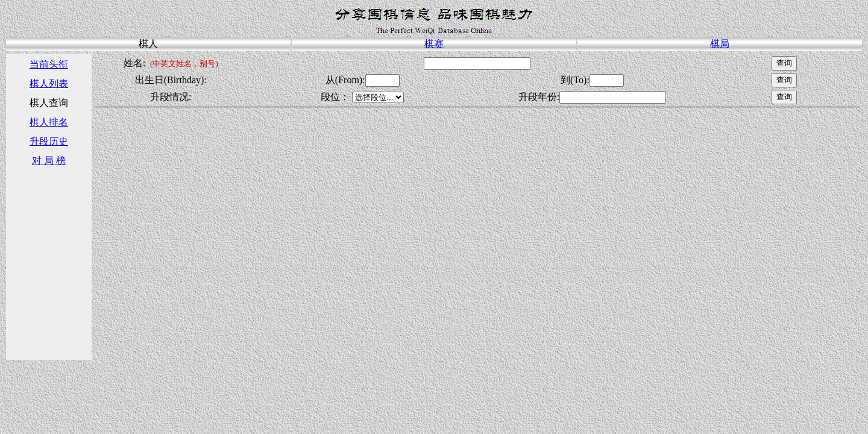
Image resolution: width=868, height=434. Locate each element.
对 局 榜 (49, 161)
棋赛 (434, 44)
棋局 (720, 44)
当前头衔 (49, 64)
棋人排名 (49, 122)
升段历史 (49, 141)
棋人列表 (49, 83)
